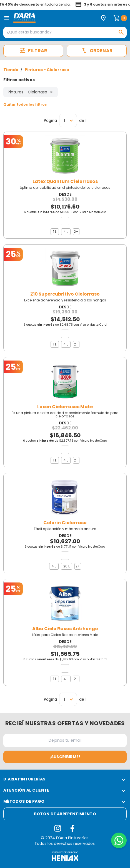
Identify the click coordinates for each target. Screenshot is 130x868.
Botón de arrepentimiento (65, 814)
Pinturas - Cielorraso (47, 70)
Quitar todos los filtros (25, 104)
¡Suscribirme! (65, 757)
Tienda (11, 70)
